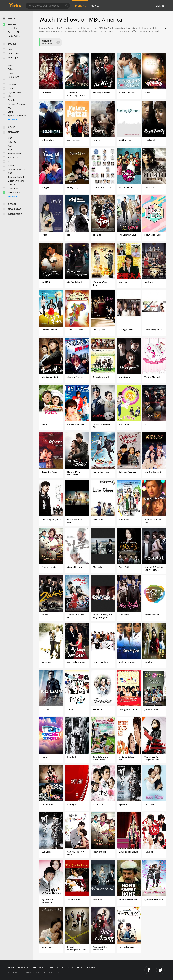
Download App (65, 968)
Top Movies (39, 968)
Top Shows (24, 968)
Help (51, 968)
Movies (95, 6)
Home (11, 968)
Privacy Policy (32, 973)
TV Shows (80, 6)
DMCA (59, 973)
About (80, 968)
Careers (92, 968)
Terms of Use (48, 973)
